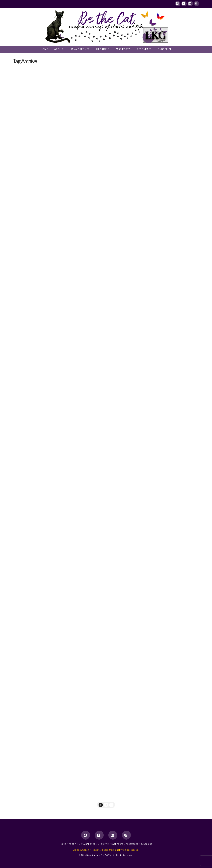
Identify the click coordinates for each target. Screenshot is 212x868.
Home (63, 844)
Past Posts (117, 844)
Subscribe (146, 844)
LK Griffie (103, 844)
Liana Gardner (87, 844)
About (72, 844)
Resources (132, 844)
